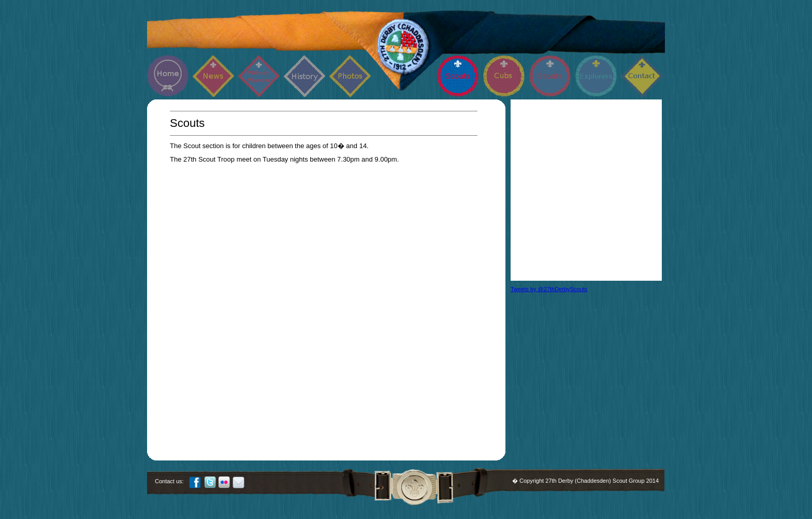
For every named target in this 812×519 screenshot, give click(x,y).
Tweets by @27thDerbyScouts (549, 289)
